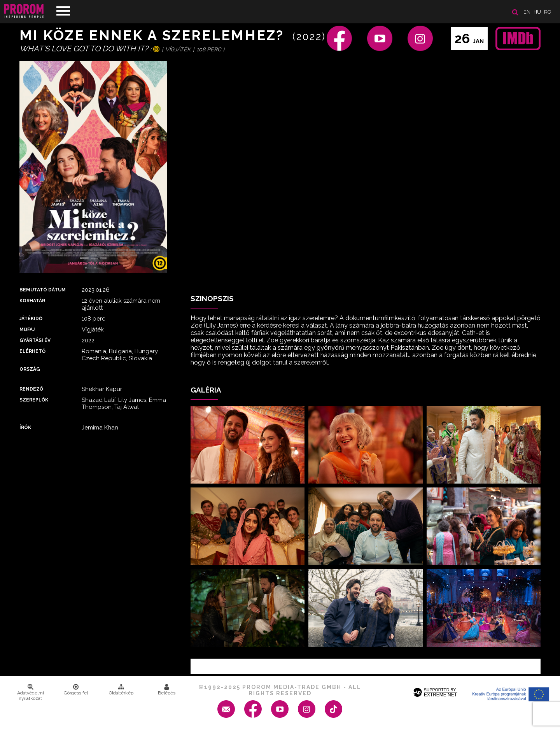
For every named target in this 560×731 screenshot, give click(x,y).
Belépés (167, 690)
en (527, 12)
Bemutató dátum (43, 290)
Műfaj (27, 330)
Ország (30, 369)
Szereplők (34, 400)
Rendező (31, 389)
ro (548, 12)
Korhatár (32, 301)
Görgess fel (76, 690)
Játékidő (31, 319)
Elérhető (32, 351)
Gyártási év (35, 340)
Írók (25, 428)
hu (537, 12)
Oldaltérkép (121, 690)
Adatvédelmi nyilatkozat (31, 692)
